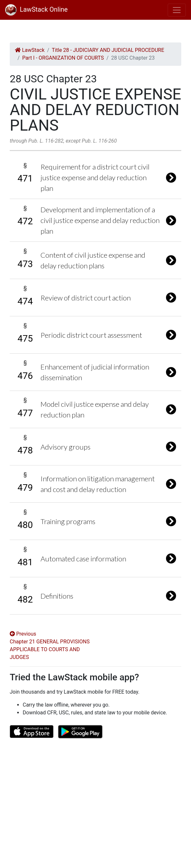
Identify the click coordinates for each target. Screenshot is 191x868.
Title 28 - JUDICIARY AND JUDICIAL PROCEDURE (108, 50)
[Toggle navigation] (177, 10)
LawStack (30, 50)
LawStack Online (36, 9)
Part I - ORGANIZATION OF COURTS (63, 58)
